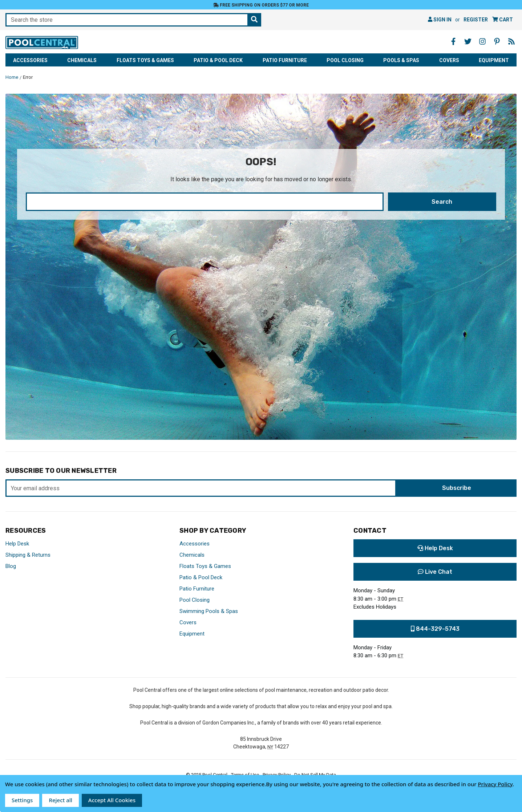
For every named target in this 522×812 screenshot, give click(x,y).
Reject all (60, 800)
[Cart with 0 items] (503, 20)
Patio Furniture (285, 60)
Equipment (494, 60)
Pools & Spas (401, 60)
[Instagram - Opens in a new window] (482, 41)
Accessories (30, 60)
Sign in (440, 20)
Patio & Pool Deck (218, 60)
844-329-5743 (435, 629)
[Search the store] (254, 20)
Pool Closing (345, 60)
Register (476, 20)
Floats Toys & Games (145, 60)
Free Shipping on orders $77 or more (261, 5)
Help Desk (17, 544)
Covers (449, 60)
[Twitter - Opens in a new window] (468, 41)
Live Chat (435, 572)
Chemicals (82, 60)
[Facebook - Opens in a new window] (453, 41)
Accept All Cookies (112, 800)
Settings (22, 800)
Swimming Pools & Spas (209, 611)
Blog (11, 566)
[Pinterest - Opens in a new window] (497, 41)
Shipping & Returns (28, 555)
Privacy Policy (495, 784)
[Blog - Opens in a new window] (511, 41)
